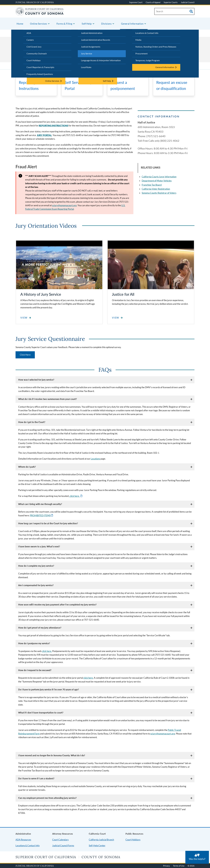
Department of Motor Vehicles (157, 181)
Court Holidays (34, 60)
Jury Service (87, 53)
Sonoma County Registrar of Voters (159, 193)
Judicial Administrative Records (96, 40)
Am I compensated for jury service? (36, 585)
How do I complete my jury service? (36, 566)
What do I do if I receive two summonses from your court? (48, 399)
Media (138, 40)
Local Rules (86, 67)
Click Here (25, 355)
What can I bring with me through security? (40, 504)
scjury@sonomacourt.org (64, 205)
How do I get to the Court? (32, 422)
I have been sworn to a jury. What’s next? (39, 546)
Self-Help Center (97, 846)
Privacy (166, 866)
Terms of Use (179, 866)
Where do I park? (27, 467)
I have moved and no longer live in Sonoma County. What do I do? (52, 755)
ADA (29, 33)
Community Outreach (37, 53)
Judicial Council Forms (63, 846)
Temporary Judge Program (148, 60)
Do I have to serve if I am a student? (36, 778)
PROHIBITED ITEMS (40, 515)
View (24, 318)
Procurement (141, 53)
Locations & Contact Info (147, 33)
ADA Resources (23, 840)
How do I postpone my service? (34, 643)
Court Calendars (60, 840)
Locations (95, 459)
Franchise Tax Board (152, 185)
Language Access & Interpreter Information (101, 60)
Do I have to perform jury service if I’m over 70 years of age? (49, 689)
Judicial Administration (92, 33)
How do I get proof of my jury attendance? (40, 628)
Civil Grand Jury (34, 47)
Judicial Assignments (91, 47)
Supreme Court (136, 2)
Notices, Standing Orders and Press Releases (156, 47)
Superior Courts (171, 2)
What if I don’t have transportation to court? (41, 713)
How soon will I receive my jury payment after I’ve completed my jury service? (57, 605)
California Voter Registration (156, 189)
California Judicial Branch (101, 840)
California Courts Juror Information (159, 177)
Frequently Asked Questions (40, 74)
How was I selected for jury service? (36, 380)
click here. (75, 496)
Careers (30, 40)
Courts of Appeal (153, 2)
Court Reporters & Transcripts (40, 67)
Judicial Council (188, 2)
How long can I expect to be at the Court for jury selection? (48, 523)
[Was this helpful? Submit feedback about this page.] (197, 857)
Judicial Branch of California (35, 2)
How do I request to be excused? (35, 670)
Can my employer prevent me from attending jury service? (47, 798)
